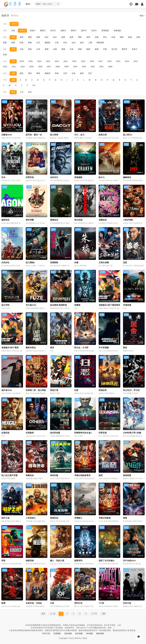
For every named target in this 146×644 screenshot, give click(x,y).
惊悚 (13, 43)
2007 (49, 67)
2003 (84, 67)
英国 (63, 49)
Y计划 (101, 603)
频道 (28, 4)
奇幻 (105, 37)
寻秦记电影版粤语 (82, 475)
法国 (55, 49)
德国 (88, 49)
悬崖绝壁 (127, 475)
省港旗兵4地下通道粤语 (109, 305)
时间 (13, 92)
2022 (57, 61)
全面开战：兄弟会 (34, 603)
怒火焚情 (54, 135)
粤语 (38, 73)
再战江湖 (54, 390)
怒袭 (3, 603)
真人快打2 (128, 135)
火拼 (52, 603)
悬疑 (5, 43)
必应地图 (79, 633)
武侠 (113, 37)
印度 (105, 49)
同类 (3, 561)
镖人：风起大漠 (57, 561)
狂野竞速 (103, 433)
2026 (22, 61)
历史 (65, 43)
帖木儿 (102, 177)
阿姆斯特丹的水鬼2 (83, 433)
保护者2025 (7, 390)
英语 (30, 73)
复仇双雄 (78, 220)
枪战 (130, 37)
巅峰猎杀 (127, 177)
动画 (97, 37)
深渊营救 (54, 262)
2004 (75, 67)
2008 (40, 67)
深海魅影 (78, 177)
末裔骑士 (78, 518)
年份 (5, 61)
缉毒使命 (30, 475)
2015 (118, 61)
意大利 (114, 49)
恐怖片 (63, 31)
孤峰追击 (54, 220)
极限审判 (78, 561)
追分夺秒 (5, 305)
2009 (31, 67)
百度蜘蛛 (57, 633)
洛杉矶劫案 (55, 433)
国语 (22, 73)
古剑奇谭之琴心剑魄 (132, 433)
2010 (23, 67)
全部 (13, 31)
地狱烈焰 (30, 561)
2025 (30, 61)
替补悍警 (30, 220)
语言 (5, 73)
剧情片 (74, 31)
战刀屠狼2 (30, 262)
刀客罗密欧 (128, 220)
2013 (136, 61)
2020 (74, 61)
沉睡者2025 (7, 135)
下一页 (94, 614)
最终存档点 (31, 348)
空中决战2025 (129, 561)
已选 (5, 24)
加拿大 (135, 49)
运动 (73, 43)
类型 (5, 31)
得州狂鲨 (54, 475)
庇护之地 (5, 518)
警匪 (80, 37)
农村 (82, 43)
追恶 (125, 262)
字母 (5, 80)
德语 (82, 73)
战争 (72, 37)
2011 (14, 67)
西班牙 (124, 49)
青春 (30, 43)
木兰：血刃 (79, 135)
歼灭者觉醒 (104, 348)
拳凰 (125, 518)
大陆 (22, 49)
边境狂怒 (5, 433)
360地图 (89, 633)
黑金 (125, 348)
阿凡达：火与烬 (81, 348)
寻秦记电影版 (105, 518)
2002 (93, 67)
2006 (58, 67)
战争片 (84, 31)
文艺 (38, 43)
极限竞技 (5, 220)
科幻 (55, 37)
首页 (43, 614)
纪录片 (94, 31)
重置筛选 (15, 16)
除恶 (101, 475)
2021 (66, 61)
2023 (48, 61)
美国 (47, 49)
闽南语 (48, 73)
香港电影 (105, 31)
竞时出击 (78, 603)
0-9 (34, 85)
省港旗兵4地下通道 (10, 348)
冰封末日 (54, 177)
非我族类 (30, 433)
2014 (127, 61)
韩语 (57, 73)
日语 (65, 73)
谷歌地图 (68, 633)
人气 (22, 92)
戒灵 (52, 348)
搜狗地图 (100, 633)
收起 (142, 16)
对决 (3, 177)
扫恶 (76, 390)
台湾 (38, 49)
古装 (57, 43)
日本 (72, 49)
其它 (90, 73)
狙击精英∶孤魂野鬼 (58, 305)
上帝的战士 (31, 518)
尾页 (104, 614)
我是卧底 (54, 518)
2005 (66, 67)
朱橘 (76, 262)
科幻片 (53, 31)
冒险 (122, 37)
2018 (92, 61)
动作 (47, 37)
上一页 (53, 614)
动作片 (14, 24)
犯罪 (88, 37)
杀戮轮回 (103, 220)
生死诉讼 (5, 262)
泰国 (97, 49)
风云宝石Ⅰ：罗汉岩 (131, 390)
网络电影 (100, 43)
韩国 (80, 49)
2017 (101, 61)
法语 (73, 73)
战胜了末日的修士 (107, 561)
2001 (102, 67)
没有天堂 (127, 603)
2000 (110, 67)
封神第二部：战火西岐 (36, 390)
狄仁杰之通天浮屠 (9, 475)
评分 (30, 92)
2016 (109, 61)
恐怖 (38, 37)
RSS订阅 (46, 633)
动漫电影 (117, 31)
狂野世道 (30, 177)
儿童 (90, 43)
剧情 (5, 37)
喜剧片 (33, 31)
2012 (5, 67)
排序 (5, 92)
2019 (83, 61)
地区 (5, 49)
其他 (5, 55)
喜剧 (22, 37)
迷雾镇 (77, 305)
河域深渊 (127, 305)
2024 (39, 61)
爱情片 (43, 31)
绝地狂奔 (103, 390)
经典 (22, 43)
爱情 (30, 37)
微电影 (48, 43)
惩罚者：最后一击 (34, 135)
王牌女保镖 (104, 262)
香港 (30, 49)
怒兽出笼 (103, 135)
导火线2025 (31, 305)
